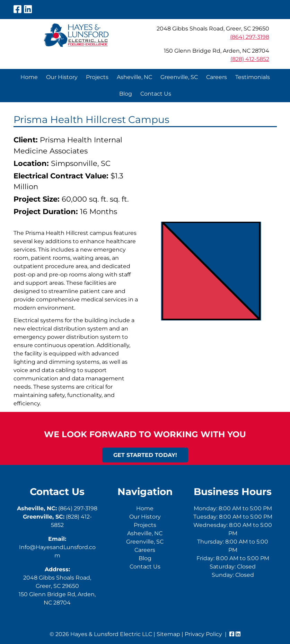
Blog (126, 94)
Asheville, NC (134, 77)
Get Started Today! (145, 455)
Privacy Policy (203, 634)
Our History (62, 77)
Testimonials (253, 77)
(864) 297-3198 (250, 37)
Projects (97, 77)
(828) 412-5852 (250, 59)
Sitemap (168, 634)
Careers (217, 77)
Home (29, 77)
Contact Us (156, 94)
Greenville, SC (179, 77)
